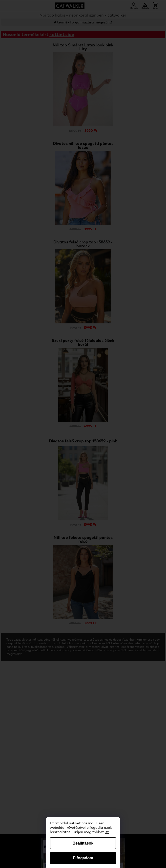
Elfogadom (83, 858)
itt (107, 832)
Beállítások (83, 843)
